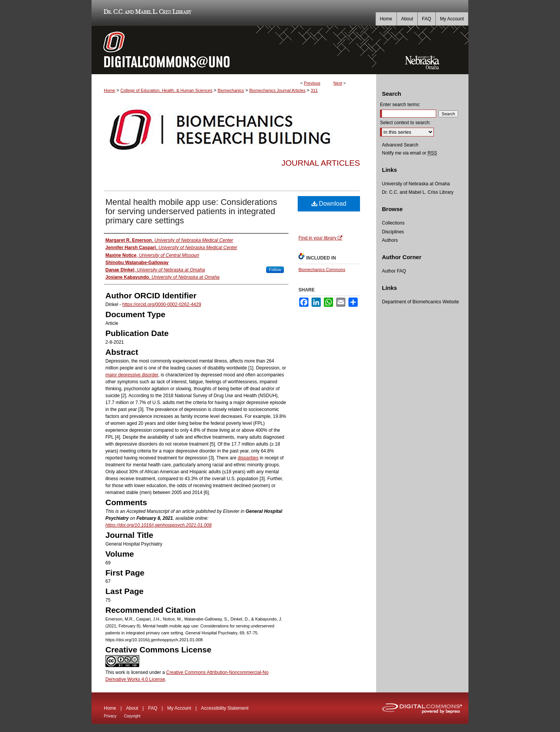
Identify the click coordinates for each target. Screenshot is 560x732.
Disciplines (393, 232)
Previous (312, 83)
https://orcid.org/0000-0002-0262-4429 (162, 304)
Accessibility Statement (225, 708)
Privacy (110, 716)
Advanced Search (400, 145)
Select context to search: (405, 123)
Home (109, 90)
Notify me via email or (409, 153)
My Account (179, 708)
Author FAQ (394, 271)
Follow (275, 270)
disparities (248, 458)
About (132, 708)
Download (329, 204)
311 (314, 90)
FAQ (153, 708)
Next (338, 83)
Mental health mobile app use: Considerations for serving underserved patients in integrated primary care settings (191, 211)
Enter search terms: (400, 105)
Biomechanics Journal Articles (277, 90)
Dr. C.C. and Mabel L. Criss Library (146, 13)
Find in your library (320, 238)
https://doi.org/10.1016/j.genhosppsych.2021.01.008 (158, 525)
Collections (393, 223)
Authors (390, 240)
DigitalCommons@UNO (234, 50)
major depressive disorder (132, 375)
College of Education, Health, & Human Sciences (166, 90)
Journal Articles (321, 163)
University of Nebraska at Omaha (416, 184)
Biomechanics (231, 90)
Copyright (132, 716)
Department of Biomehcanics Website (421, 302)
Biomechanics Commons (322, 270)
